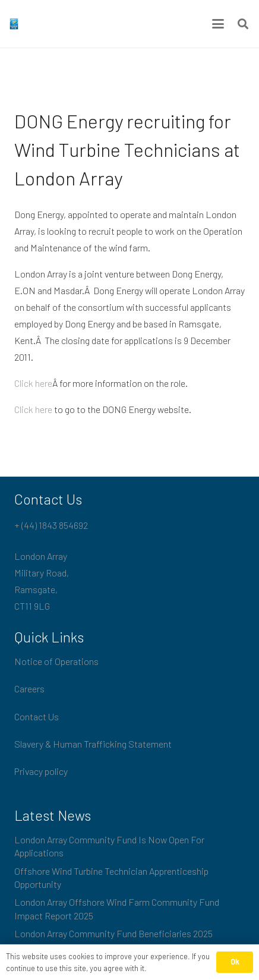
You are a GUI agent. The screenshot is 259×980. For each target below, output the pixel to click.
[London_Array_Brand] (14, 24)
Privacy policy (41, 771)
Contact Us (37, 716)
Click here (33, 383)
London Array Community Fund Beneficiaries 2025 (113, 933)
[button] (218, 24)
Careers (29, 688)
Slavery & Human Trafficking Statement (93, 744)
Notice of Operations (56, 661)
